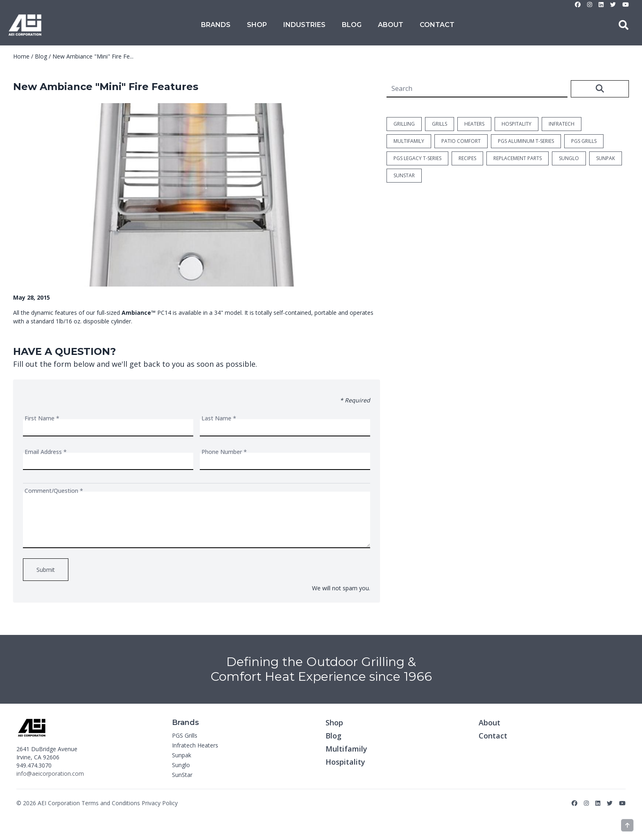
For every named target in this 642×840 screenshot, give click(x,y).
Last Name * (219, 418)
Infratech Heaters (195, 745)
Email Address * (46, 452)
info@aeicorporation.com (50, 773)
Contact (437, 25)
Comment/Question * (54, 491)
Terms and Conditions (111, 803)
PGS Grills (185, 735)
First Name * (42, 418)
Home (21, 56)
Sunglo (181, 765)
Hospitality (345, 762)
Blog (352, 25)
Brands (216, 25)
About (391, 25)
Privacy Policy (160, 803)
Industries (304, 25)
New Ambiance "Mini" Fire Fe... (93, 56)
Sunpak (182, 755)
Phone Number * (224, 452)
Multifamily (346, 749)
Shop (257, 25)
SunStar (182, 775)
